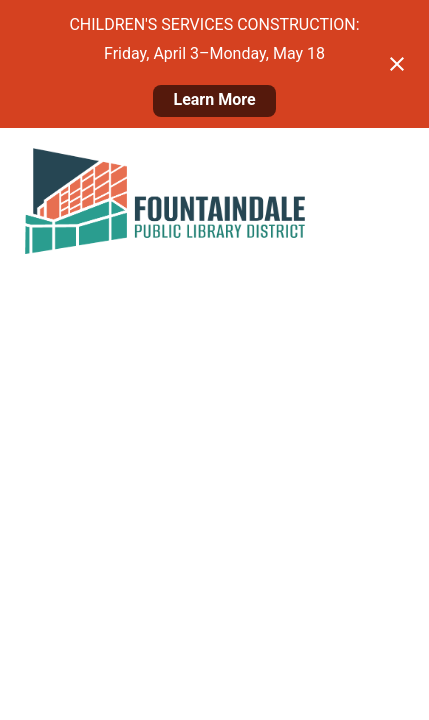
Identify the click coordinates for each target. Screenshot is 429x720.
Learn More (214, 99)
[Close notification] (397, 64)
